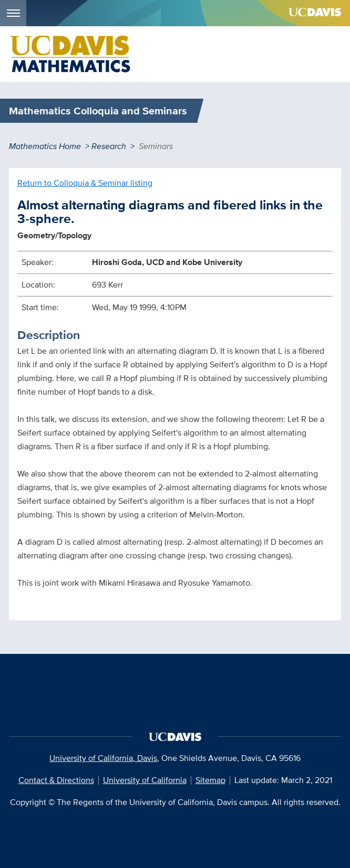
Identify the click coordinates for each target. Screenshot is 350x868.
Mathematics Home (45, 146)
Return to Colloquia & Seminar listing (85, 183)
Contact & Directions (56, 780)
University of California (145, 780)
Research (109, 146)
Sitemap (210, 780)
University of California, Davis (103, 758)
